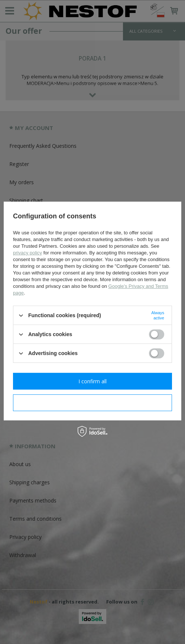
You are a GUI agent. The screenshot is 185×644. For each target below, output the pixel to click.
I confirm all (92, 381)
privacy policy (27, 253)
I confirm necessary (93, 402)
